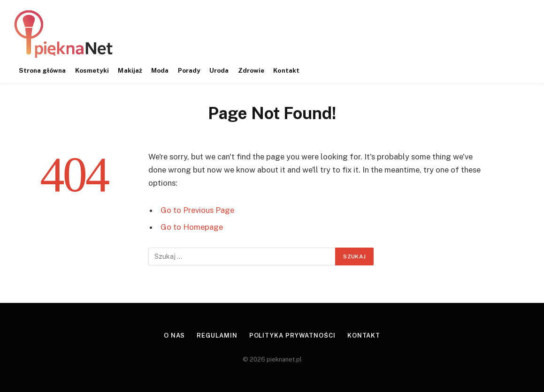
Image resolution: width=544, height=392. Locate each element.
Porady (189, 70)
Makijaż (130, 70)
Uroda (219, 70)
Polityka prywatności (292, 335)
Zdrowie (251, 70)
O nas (175, 335)
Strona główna (42, 70)
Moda (160, 70)
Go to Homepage (192, 227)
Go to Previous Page (197, 210)
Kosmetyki (92, 70)
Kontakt (286, 70)
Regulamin (217, 335)
